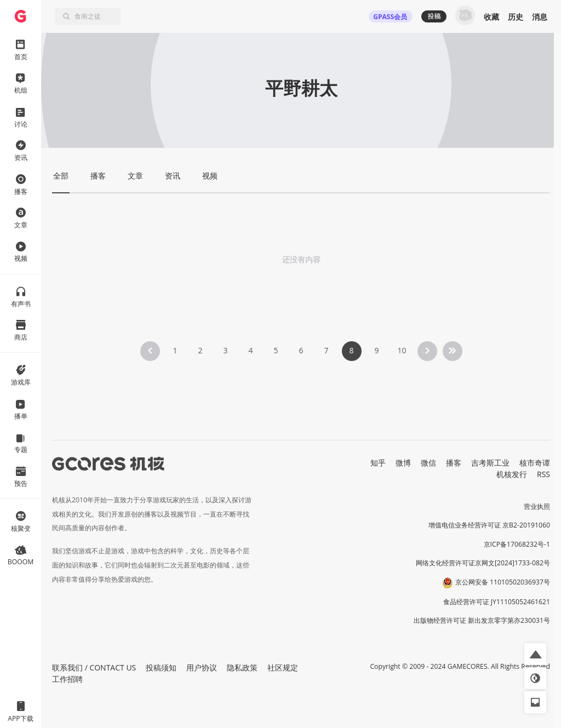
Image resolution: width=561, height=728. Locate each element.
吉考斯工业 (490, 463)
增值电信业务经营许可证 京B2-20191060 (489, 525)
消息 (540, 17)
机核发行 (512, 474)
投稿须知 (161, 667)
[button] (535, 654)
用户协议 (202, 667)
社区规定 (283, 667)
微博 (403, 463)
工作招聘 (67, 679)
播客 (454, 463)
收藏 (491, 17)
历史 (516, 17)
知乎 (378, 463)
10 (402, 350)
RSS (543, 474)
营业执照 (537, 506)
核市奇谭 (535, 463)
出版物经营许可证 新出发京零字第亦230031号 (482, 620)
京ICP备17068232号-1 (517, 544)
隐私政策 (242, 667)
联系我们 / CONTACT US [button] (94, 667)
